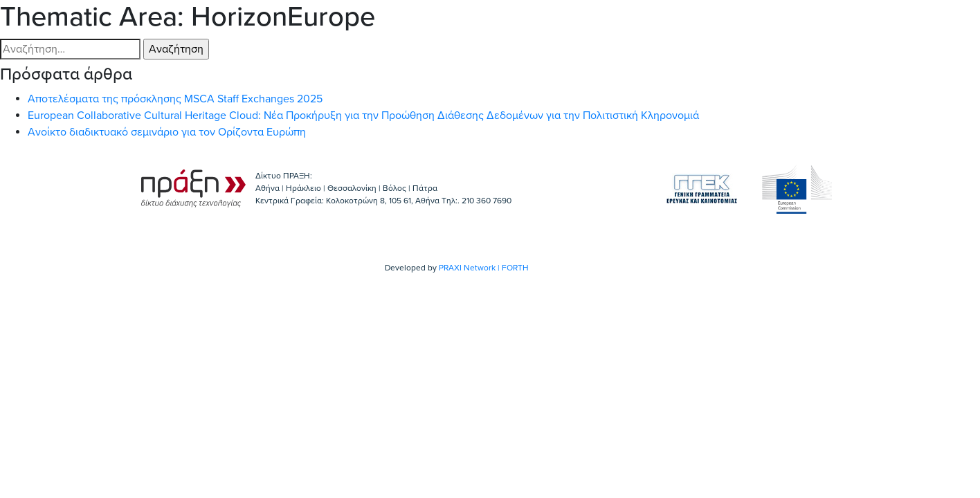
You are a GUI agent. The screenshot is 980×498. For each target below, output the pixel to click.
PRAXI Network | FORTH (484, 268)
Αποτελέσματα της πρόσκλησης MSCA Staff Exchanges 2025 (175, 99)
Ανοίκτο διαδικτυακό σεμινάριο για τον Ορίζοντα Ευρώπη (167, 132)
